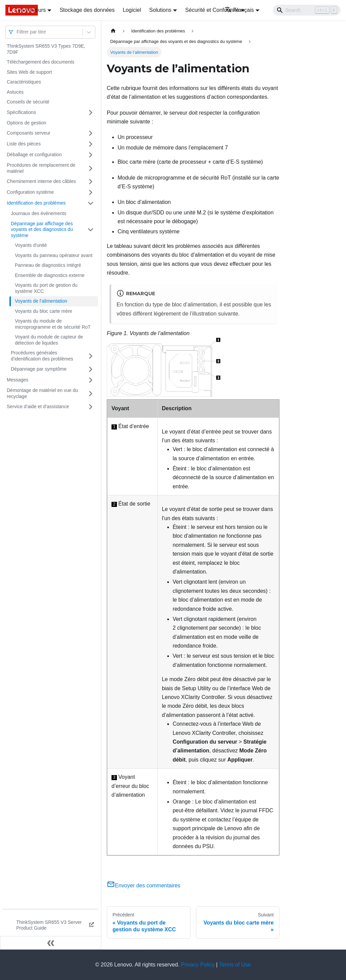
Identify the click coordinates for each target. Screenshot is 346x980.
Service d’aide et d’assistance (38, 406)
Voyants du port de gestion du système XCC (46, 288)
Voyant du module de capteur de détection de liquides (49, 340)
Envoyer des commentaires (144, 885)
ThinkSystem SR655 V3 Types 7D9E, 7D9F (46, 49)
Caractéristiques (24, 82)
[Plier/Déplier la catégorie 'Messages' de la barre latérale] (91, 380)
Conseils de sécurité (28, 102)
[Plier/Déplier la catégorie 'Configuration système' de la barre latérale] (91, 192)
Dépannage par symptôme (39, 369)
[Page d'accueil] (113, 31)
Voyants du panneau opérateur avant (54, 255)
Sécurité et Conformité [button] (212, 10)
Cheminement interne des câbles (41, 181)
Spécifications (21, 112)
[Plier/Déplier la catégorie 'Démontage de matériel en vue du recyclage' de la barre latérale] (91, 393)
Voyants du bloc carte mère (44, 311)
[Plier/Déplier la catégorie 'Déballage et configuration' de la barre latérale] (91, 155)
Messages (18, 380)
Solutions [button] (160, 10)
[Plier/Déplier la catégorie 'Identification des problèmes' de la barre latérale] (91, 203)
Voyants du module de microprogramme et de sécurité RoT (53, 324)
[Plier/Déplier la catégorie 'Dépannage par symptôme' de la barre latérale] (91, 369)
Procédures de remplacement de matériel (41, 168)
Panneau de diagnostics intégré (48, 265)
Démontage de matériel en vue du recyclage (42, 393)
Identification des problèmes (36, 203)
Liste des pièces (24, 144)
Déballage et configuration (34, 155)
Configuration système (30, 192)
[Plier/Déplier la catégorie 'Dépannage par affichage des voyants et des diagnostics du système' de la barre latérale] (91, 230)
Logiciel (132, 10)
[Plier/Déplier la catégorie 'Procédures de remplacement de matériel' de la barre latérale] (91, 168)
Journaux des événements (39, 213)
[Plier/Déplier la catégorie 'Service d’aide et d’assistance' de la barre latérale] (91, 407)
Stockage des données (87, 10)
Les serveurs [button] (30, 10)
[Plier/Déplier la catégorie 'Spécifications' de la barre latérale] (91, 113)
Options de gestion (27, 123)
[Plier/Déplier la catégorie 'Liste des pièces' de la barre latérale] (91, 144)
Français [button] (239, 10)
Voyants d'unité (31, 245)
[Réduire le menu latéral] (51, 943)
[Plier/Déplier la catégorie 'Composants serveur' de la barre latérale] (91, 133)
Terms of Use (235, 965)
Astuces (15, 92)
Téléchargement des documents (41, 62)
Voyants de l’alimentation (41, 301)
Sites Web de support (29, 72)
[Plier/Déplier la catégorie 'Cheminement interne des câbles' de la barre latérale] (91, 182)
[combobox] (17, 32)
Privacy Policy (198, 965)
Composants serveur (29, 133)
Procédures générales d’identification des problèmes (42, 356)
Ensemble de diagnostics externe (50, 275)
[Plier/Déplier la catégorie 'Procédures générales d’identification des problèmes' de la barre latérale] (91, 356)
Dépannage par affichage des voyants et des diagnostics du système (42, 229)
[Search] (307, 10)
